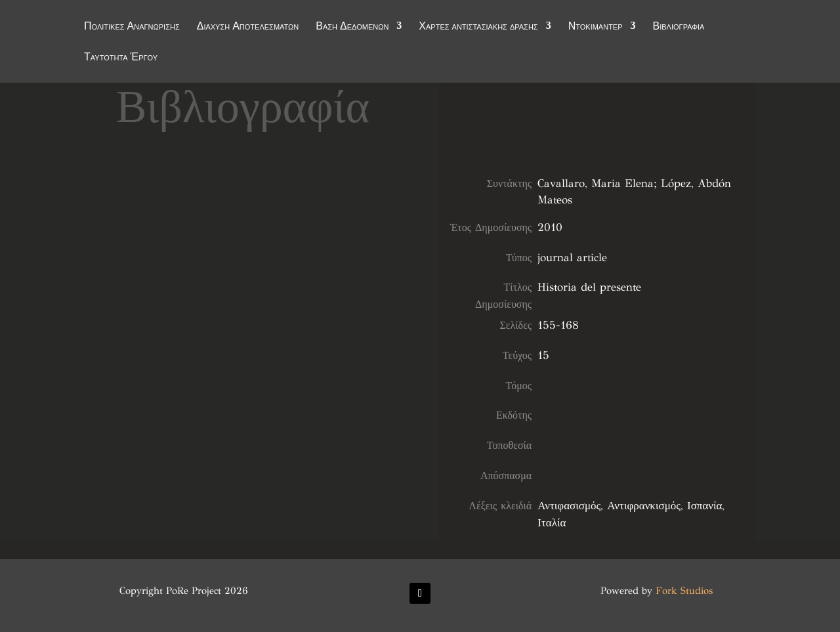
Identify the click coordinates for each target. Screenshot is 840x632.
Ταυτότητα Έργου (121, 58)
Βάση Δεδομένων (352, 28)
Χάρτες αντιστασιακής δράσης (478, 28)
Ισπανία (704, 506)
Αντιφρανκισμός (644, 506)
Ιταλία (552, 523)
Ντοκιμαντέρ (596, 28)
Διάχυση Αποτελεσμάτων (248, 28)
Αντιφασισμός (569, 506)
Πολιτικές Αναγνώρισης (132, 28)
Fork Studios (684, 591)
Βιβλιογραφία (679, 28)
